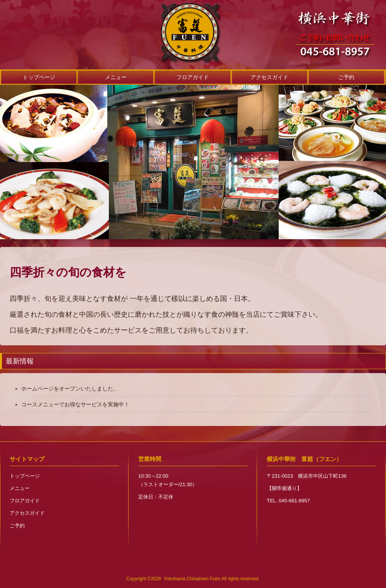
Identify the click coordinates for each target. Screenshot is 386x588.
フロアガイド (193, 77)
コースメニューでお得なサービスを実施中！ (75, 404)
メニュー (116, 77)
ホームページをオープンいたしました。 (70, 389)
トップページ (39, 77)
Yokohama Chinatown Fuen (192, 579)
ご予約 (346, 77)
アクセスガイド (269, 77)
